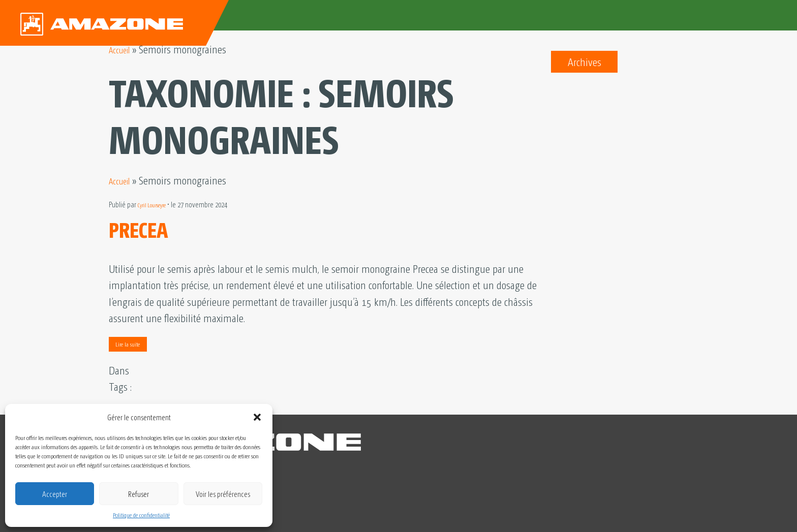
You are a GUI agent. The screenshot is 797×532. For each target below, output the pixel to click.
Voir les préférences (223, 494)
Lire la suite (128, 344)
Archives (585, 61)
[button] (257, 417)
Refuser (139, 494)
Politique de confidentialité (141, 515)
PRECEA (148, 226)
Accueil (123, 49)
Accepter (55, 494)
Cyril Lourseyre (158, 204)
